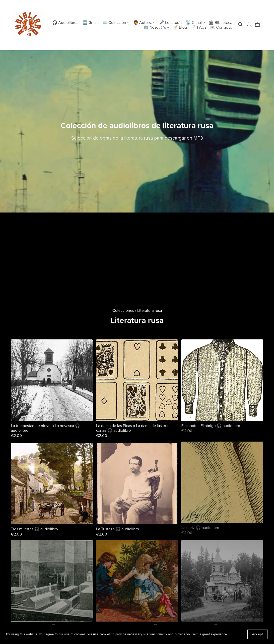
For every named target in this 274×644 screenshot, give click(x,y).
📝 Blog (180, 27)
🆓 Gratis (90, 23)
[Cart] (259, 25)
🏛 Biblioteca (220, 23)
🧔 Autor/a (144, 23)
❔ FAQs (199, 27)
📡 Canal (195, 23)
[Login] (249, 24)
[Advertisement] (137, 250)
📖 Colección (116, 23)
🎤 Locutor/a (170, 23)
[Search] (240, 25)
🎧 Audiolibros (65, 23)
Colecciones (124, 311)
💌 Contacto (221, 27)
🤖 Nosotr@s (156, 27)
